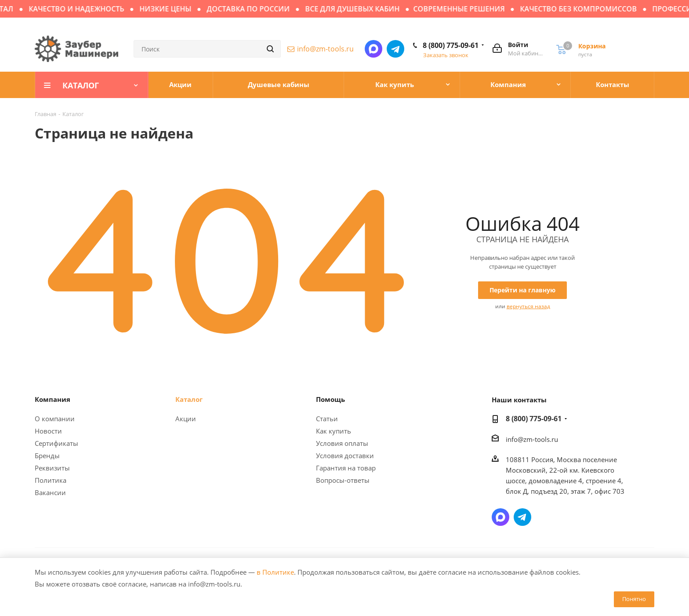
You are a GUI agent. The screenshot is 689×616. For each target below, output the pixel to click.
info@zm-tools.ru (325, 49)
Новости (48, 431)
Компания (53, 399)
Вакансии (50, 492)
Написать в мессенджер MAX (374, 49)
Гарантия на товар (346, 468)
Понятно (634, 599)
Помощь (330, 399)
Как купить (334, 431)
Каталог (189, 399)
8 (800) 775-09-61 (451, 45)
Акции (186, 419)
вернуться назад (528, 306)
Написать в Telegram (395, 49)
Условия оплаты (342, 443)
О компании (55, 419)
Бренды (47, 456)
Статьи (327, 419)
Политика (51, 480)
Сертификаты (56, 443)
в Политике (275, 572)
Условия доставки (345, 456)
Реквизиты (52, 468)
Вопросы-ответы (343, 480)
